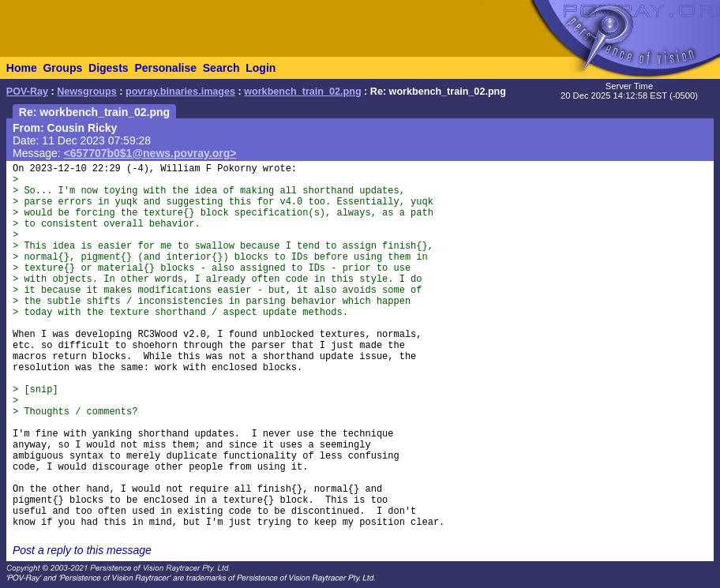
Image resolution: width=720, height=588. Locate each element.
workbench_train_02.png (302, 92)
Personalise (165, 68)
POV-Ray (27, 92)
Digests (109, 68)
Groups (62, 68)
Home (22, 68)
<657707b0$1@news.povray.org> (150, 153)
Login (261, 68)
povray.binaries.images (180, 92)
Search (221, 68)
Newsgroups (87, 92)
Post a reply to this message (82, 550)
